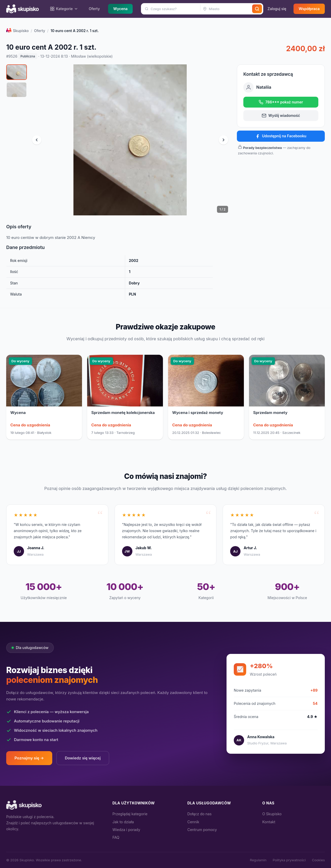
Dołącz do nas (199, 814)
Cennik (193, 822)
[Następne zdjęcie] (223, 140)
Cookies (318, 860)
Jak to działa (123, 822)
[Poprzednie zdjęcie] (37, 140)
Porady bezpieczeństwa (262, 148)
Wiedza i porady (126, 830)
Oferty (94, 9)
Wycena (120, 9)
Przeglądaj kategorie (130, 814)
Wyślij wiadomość (281, 116)
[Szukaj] (257, 9)
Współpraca (309, 9)
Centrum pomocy (202, 830)
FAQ (116, 837)
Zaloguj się (277, 9)
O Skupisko (272, 814)
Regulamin (258, 860)
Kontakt (269, 822)
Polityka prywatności (289, 860)
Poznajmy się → (29, 758)
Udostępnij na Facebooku (281, 136)
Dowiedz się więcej (83, 758)
